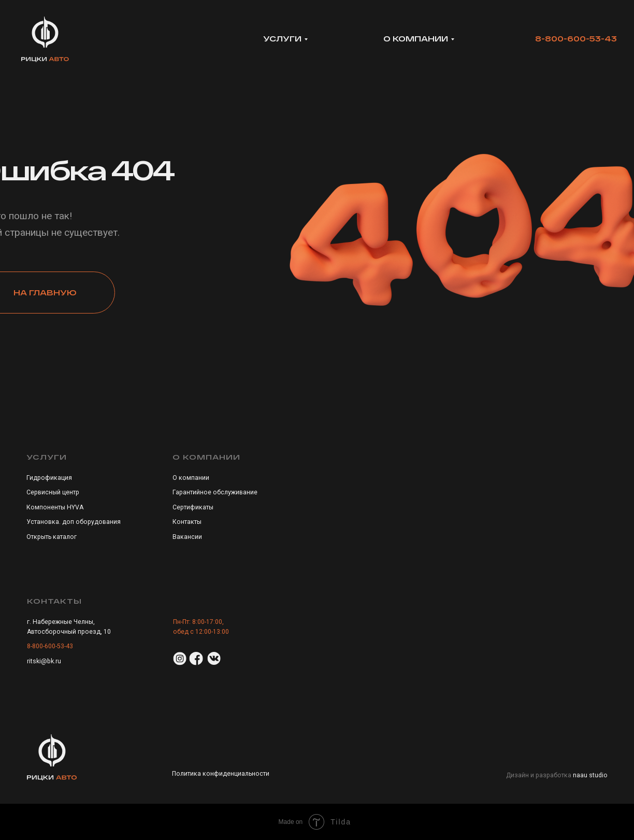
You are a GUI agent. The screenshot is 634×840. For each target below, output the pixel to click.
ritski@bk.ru (44, 661)
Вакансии (187, 537)
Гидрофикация (49, 478)
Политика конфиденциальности (221, 774)
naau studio (590, 775)
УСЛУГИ (282, 39)
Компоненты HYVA (55, 507)
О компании (191, 478)
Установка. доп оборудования (74, 522)
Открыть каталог (52, 537)
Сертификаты (193, 507)
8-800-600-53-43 (576, 39)
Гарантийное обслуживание (215, 492)
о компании (416, 39)
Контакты (187, 522)
